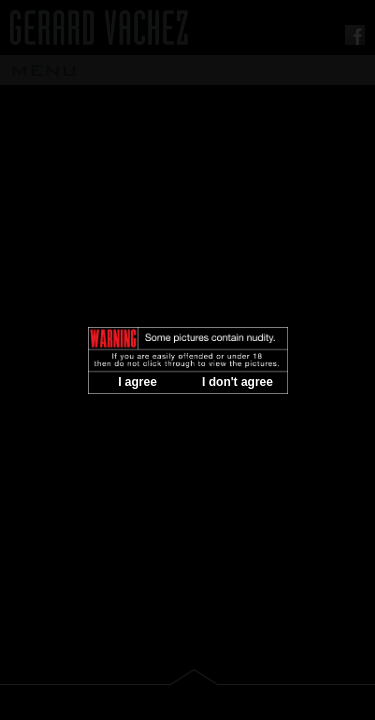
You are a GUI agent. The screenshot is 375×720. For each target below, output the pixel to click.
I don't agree (237, 382)
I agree (137, 382)
